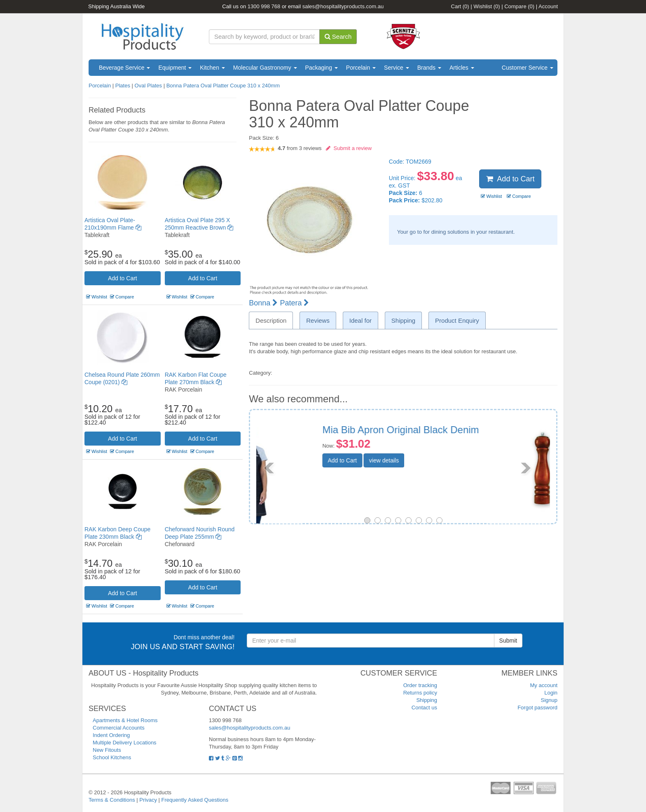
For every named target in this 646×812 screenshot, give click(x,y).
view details (445, 460)
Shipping (427, 700)
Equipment (175, 68)
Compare (519, 6)
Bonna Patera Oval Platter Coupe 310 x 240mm (223, 86)
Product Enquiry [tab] (457, 320)
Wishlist (487, 6)
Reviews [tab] (318, 320)
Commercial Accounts (119, 728)
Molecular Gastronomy (265, 68)
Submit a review (349, 148)
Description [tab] (271, 320)
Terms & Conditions (112, 800)
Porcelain (361, 68)
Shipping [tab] (403, 320)
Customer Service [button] (528, 68)
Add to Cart (123, 278)
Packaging (322, 68)
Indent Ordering (111, 735)
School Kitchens (112, 757)
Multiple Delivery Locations (125, 743)
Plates (123, 86)
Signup (549, 700)
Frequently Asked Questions (195, 800)
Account (548, 6)
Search (338, 36)
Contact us (424, 708)
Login (551, 693)
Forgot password (537, 708)
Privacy (148, 800)
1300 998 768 (264, 6)
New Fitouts (107, 750)
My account (544, 685)
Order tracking (420, 685)
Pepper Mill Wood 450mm (441, 430)
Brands (429, 68)
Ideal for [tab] (360, 320)
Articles (462, 68)
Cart (460, 6)
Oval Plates (148, 86)
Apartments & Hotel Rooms (125, 720)
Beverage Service (124, 68)
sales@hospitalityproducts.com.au (343, 6)
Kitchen (212, 68)
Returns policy (420, 693)
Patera (294, 303)
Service (397, 68)
